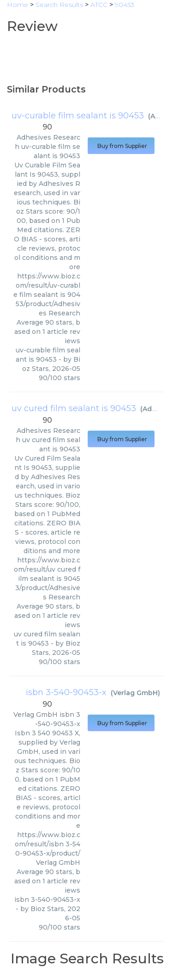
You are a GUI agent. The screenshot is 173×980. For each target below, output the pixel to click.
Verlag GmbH (135, 693)
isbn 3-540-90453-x (66, 692)
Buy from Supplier (121, 146)
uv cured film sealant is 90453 (74, 408)
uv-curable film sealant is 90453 (78, 116)
